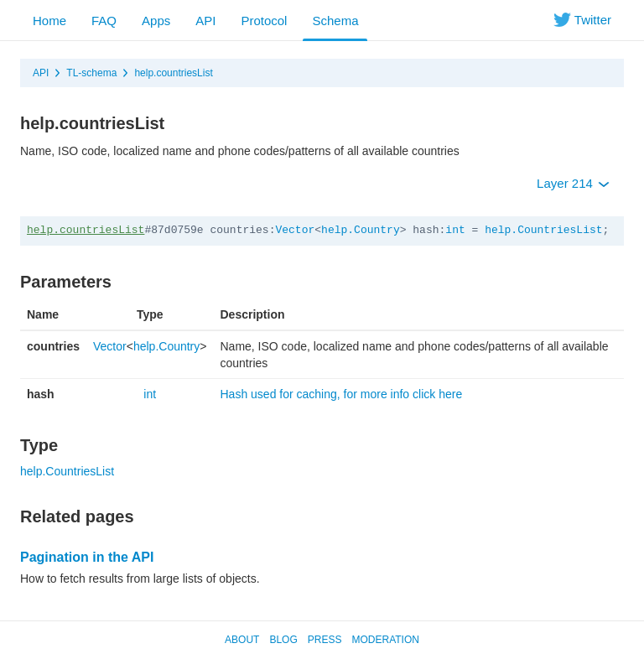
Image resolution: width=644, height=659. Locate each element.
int (455, 230)
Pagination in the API (87, 557)
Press (325, 640)
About (242, 640)
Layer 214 (573, 183)
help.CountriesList (543, 230)
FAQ (104, 21)
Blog (283, 640)
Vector (295, 230)
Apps (156, 21)
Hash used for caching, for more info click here (341, 394)
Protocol (264, 21)
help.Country (361, 230)
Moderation (385, 640)
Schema (335, 21)
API (205, 21)
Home (49, 21)
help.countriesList (173, 73)
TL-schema (91, 73)
